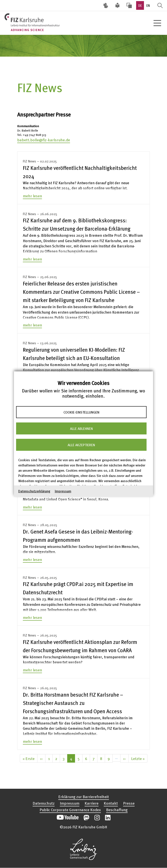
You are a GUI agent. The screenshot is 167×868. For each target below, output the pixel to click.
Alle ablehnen (81, 428)
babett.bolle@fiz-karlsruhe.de (44, 140)
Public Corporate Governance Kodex (70, 810)
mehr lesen (32, 196)
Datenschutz (44, 803)
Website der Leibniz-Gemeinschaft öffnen (83, 849)
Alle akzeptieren (81, 445)
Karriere (92, 803)
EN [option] (148, 5)
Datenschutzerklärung (34, 491)
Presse (129, 803)
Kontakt (111, 803)
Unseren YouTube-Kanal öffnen (68, 818)
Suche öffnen (160, 5)
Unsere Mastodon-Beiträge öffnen (86, 818)
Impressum (63, 491)
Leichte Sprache (117, 5)
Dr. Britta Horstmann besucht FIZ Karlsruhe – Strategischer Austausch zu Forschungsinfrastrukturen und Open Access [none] (73, 703)
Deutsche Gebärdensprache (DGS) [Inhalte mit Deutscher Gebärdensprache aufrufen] (106, 5)
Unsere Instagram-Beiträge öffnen (97, 818)
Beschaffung (117, 810)
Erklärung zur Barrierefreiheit (84, 796)
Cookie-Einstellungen (81, 412)
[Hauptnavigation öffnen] (157, 23)
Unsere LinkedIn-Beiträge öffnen (108, 818)
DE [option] (140, 5)
